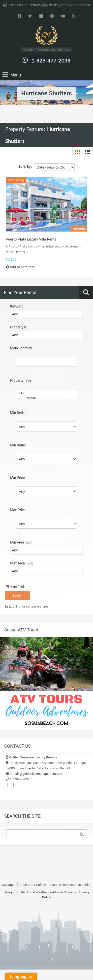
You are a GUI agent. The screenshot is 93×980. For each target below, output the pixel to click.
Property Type (21, 380)
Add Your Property (63, 892)
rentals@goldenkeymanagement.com (60, 5)
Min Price (17, 478)
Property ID (19, 327)
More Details (17, 252)
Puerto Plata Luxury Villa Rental (32, 239)
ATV (46, 393)
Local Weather (37, 892)
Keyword (17, 306)
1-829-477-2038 (51, 60)
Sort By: (25, 166)
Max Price (18, 510)
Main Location (21, 348)
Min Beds (17, 413)
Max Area (22, 563)
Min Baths (18, 445)
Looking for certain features (27, 606)
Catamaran (46, 398)
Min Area (21, 542)
